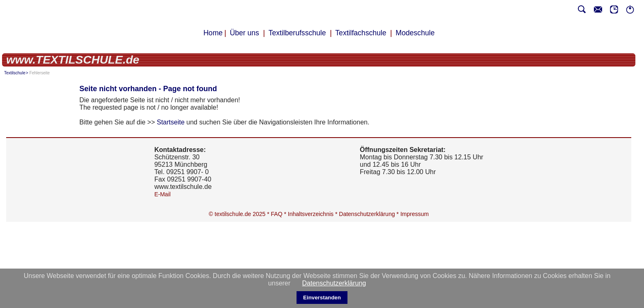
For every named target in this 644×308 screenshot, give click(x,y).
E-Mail (163, 194)
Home (213, 33)
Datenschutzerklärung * (369, 214)
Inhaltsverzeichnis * (314, 214)
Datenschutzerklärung (334, 283)
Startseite (171, 122)
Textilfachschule (361, 33)
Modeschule (415, 33)
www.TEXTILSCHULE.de (73, 60)
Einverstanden (322, 298)
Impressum (415, 214)
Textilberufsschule (297, 33)
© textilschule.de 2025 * (240, 214)
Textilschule (15, 73)
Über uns (245, 33)
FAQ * (279, 214)
